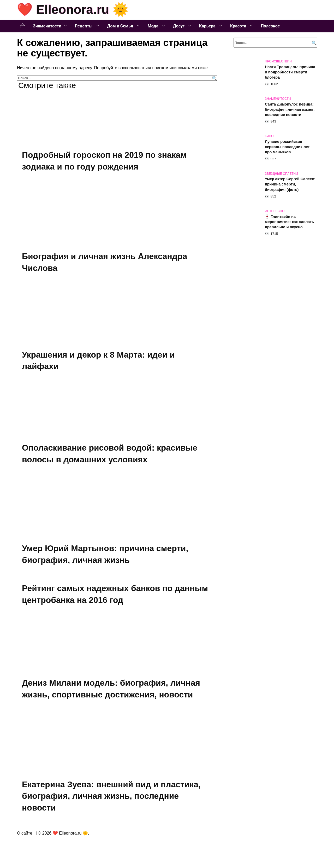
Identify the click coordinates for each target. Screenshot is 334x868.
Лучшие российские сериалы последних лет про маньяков (287, 147)
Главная (22, 26)
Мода (154, 26)
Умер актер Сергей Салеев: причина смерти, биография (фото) (290, 184)
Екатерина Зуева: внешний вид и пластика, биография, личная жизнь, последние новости (112, 796)
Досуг (179, 26)
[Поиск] (214, 78)
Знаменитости (47, 26)
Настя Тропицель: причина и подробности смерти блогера (290, 72)
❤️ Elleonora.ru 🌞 (73, 10)
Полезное (270, 26)
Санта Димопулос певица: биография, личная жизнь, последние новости (290, 109)
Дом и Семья (121, 26)
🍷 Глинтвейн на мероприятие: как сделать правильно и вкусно (289, 222)
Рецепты (84, 26)
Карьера (208, 26)
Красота (239, 26)
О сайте (25, 833)
